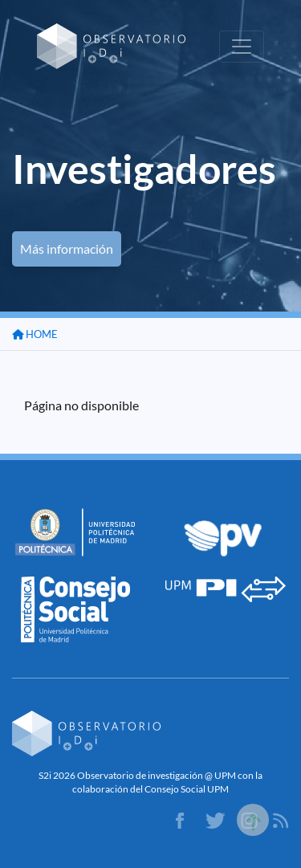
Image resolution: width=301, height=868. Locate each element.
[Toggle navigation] (242, 47)
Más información (67, 249)
